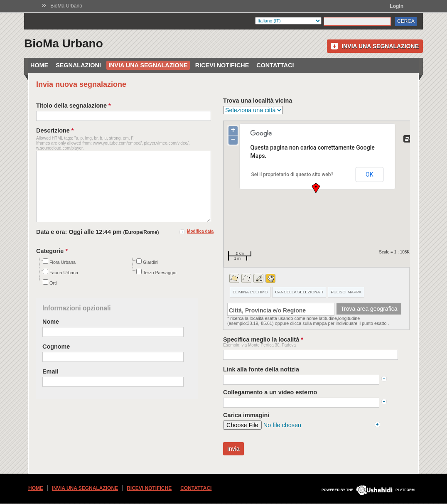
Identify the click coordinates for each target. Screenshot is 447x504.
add (384, 379)
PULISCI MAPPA (346, 292)
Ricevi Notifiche (222, 65)
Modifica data (200, 244)
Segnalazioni (78, 65)
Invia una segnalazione (380, 46)
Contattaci (275, 65)
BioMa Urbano (66, 6)
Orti (50, 295)
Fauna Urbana (60, 285)
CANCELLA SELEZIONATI (299, 292)
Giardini (147, 275)
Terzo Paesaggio (156, 285)
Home (39, 65)
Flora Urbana (59, 275)
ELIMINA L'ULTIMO (250, 292)
